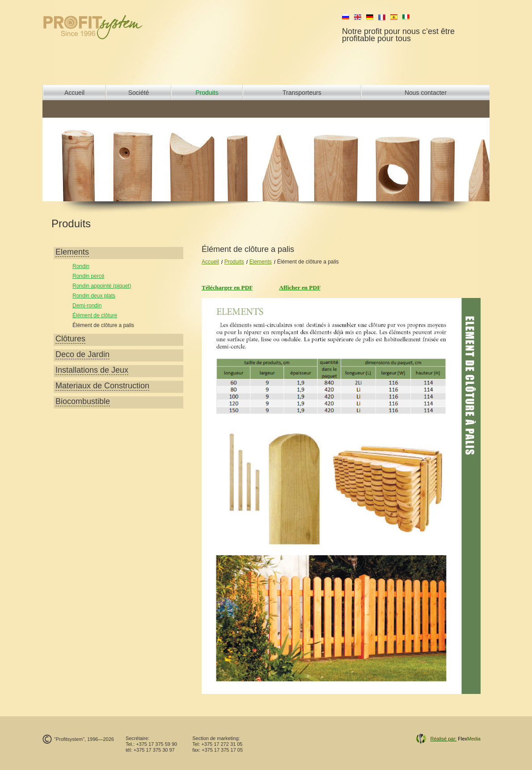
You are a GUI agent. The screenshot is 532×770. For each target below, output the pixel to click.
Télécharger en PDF (227, 287)
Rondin (81, 266)
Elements (261, 262)
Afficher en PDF (300, 287)
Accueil (74, 93)
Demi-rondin (87, 306)
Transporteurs (302, 93)
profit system (108, 27)
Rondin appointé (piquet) (102, 286)
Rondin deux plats (94, 296)
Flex (455, 739)
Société (139, 93)
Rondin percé (88, 276)
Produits (207, 93)
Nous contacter (426, 93)
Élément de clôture (95, 315)
